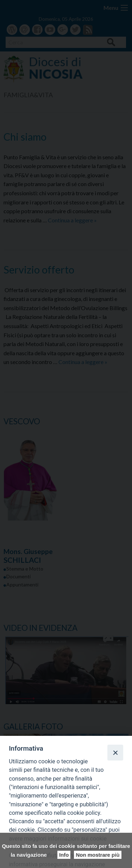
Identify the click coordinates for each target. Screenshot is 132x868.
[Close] (115, 752)
